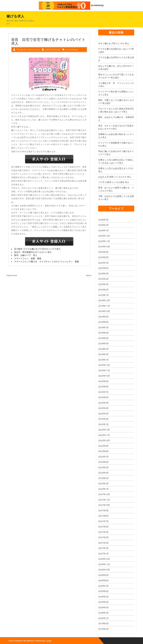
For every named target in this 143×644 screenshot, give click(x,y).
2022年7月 (103, 457)
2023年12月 (104, 365)
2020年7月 (103, 586)
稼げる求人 (15, 16)
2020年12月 (104, 559)
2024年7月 (103, 327)
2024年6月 (103, 333)
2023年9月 (103, 381)
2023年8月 (103, 386)
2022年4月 (103, 473)
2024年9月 (103, 317)
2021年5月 (103, 532)
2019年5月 (103, 629)
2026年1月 (103, 230)
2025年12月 (104, 236)
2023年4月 (103, 408)
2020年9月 (103, 575)
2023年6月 (103, 397)
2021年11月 (104, 500)
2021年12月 (104, 494)
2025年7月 (103, 263)
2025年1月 (103, 295)
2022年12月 (104, 430)
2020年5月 (103, 597)
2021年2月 (103, 548)
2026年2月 (103, 225)
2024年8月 (103, 322)
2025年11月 (104, 241)
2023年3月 (103, 413)
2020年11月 (104, 564)
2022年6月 (103, 462)
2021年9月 (103, 510)
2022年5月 (103, 467)
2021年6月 (103, 527)
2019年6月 (103, 623)
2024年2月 (103, 354)
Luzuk (48, 641)
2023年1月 (103, 424)
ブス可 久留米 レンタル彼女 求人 (114, 182)
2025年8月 (103, 257)
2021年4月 (103, 537)
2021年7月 (103, 521)
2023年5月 (103, 403)
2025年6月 (103, 268)
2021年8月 (103, 516)
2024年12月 (104, 300)
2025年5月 (103, 273)
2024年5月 (103, 338)
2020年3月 (103, 607)
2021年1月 (103, 553)
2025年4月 (103, 279)
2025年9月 (103, 252)
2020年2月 (103, 613)
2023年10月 (104, 376)
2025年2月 (103, 290)
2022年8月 (103, 451)
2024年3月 (103, 349)
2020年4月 (103, 602)
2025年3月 (103, 284)
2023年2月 (103, 419)
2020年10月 (104, 570)
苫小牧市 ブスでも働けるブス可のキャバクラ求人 (37, 249)
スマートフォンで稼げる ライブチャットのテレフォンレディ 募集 (47, 261)
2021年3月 (103, 543)
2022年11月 (104, 435)
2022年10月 (104, 440)
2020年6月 (103, 591)
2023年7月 (103, 392)
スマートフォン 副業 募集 (28, 258)
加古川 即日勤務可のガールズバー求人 (33, 252)
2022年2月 (103, 483)
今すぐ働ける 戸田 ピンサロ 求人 (114, 43)
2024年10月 (104, 311)
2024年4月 (103, 343)
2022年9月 (103, 446)
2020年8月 (103, 580)
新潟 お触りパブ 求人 (26, 255)
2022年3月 (103, 478)
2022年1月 (103, 489)
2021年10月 (104, 505)
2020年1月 (103, 618)
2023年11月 (104, 370)
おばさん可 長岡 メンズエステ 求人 (115, 177)
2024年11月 (104, 306)
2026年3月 (103, 220)
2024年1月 (103, 360)
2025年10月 (104, 246)
